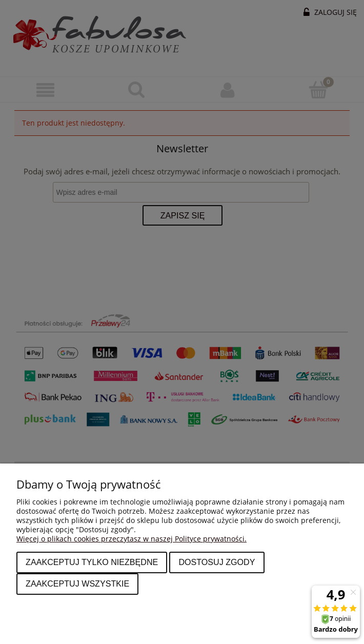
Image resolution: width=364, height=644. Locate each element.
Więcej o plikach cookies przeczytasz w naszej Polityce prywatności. (132, 539)
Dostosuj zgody (217, 562)
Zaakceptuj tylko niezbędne (92, 562)
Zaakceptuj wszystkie (77, 583)
